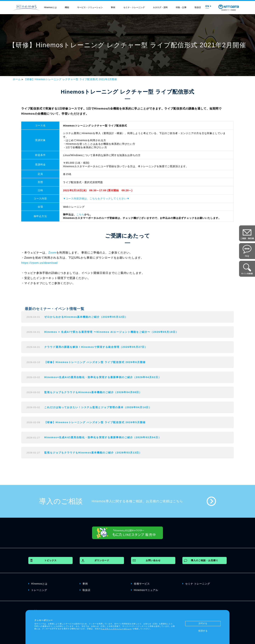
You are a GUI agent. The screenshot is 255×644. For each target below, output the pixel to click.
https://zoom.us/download (39, 263)
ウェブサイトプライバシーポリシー (116, 629)
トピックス (50, 560)
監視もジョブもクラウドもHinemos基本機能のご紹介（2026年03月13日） (93, 453)
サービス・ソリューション (90, 7)
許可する (203, 623)
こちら (80, 214)
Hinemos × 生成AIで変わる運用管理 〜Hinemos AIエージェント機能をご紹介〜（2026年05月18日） (111, 332)
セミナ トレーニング (196, 583)
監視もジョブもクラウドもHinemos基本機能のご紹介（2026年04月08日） (93, 392)
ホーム (17, 79)
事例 (113, 7)
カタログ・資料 (160, 7)
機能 (67, 7)
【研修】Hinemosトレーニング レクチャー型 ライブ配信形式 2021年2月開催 (71, 79)
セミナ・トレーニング (134, 7)
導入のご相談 (61, 501)
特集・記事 (181, 7)
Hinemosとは (50, 7)
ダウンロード (102, 560)
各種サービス (140, 583)
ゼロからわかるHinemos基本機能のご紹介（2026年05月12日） (86, 317)
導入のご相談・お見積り (205, 560)
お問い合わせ (153, 560)
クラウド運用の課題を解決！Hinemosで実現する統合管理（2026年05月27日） (96, 347)
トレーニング (38, 590)
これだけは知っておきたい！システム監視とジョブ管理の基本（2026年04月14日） (98, 407)
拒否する (203, 631)
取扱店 (198, 7)
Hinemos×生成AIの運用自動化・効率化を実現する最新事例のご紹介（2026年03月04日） (103, 437)
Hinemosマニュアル (145, 590)
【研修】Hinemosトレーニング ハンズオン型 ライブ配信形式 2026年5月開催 (95, 422)
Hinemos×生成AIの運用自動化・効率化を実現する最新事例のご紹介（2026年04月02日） (103, 377)
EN (208, 6)
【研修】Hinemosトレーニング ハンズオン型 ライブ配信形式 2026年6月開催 (95, 362)
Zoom (52, 253)
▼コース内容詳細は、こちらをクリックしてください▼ (96, 199)
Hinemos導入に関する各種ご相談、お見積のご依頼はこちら (137, 501)
